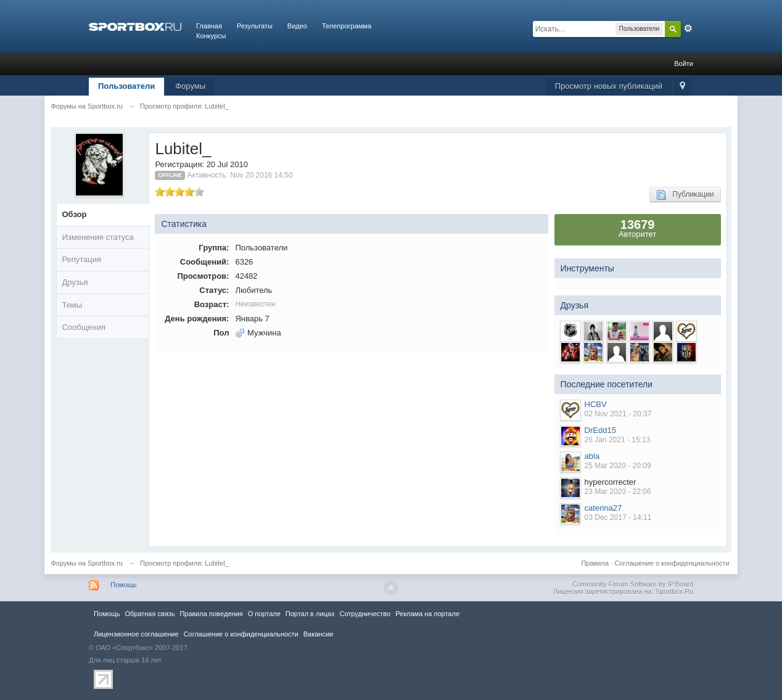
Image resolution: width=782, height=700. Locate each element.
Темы (72, 305)
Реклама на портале (427, 614)
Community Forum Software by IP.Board (633, 584)
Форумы (190, 86)
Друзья (75, 282)
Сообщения (84, 327)
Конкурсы (211, 36)
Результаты (255, 26)
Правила (595, 563)
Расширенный (688, 28)
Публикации (685, 195)
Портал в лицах (310, 614)
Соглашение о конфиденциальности (672, 563)
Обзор (74, 214)
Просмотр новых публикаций (609, 86)
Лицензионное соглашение (136, 634)
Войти (684, 64)
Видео (297, 26)
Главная (209, 26)
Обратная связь (150, 614)
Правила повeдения (211, 614)
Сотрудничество (365, 614)
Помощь (124, 585)
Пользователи (126, 86)
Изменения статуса (97, 237)
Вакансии (318, 634)
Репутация (81, 259)
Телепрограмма (347, 26)
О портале (264, 614)
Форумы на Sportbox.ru (87, 563)
